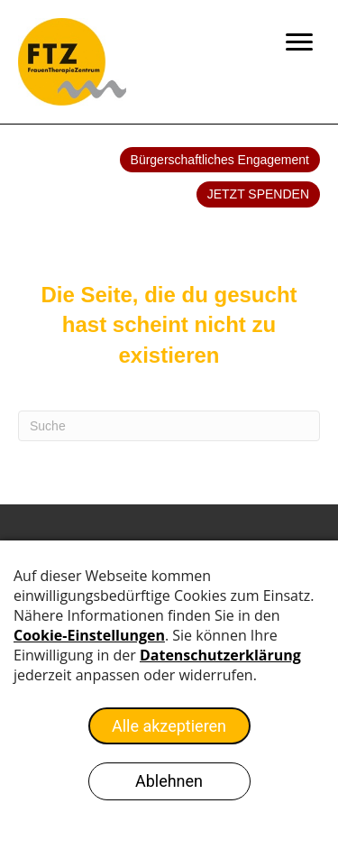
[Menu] (299, 42)
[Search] (169, 426)
